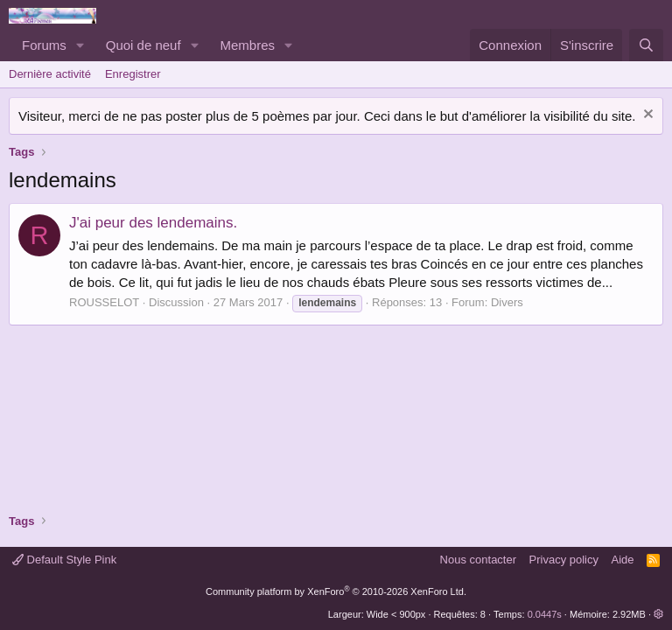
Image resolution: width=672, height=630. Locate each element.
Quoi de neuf (143, 45)
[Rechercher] (646, 45)
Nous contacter (478, 560)
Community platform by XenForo (336, 591)
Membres (248, 45)
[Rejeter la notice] (646, 116)
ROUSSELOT (104, 302)
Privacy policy (564, 560)
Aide (623, 560)
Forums (44, 45)
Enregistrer (133, 74)
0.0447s (545, 614)
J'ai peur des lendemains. (153, 223)
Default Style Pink (64, 560)
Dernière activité (50, 74)
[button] (80, 45)
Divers (507, 302)
